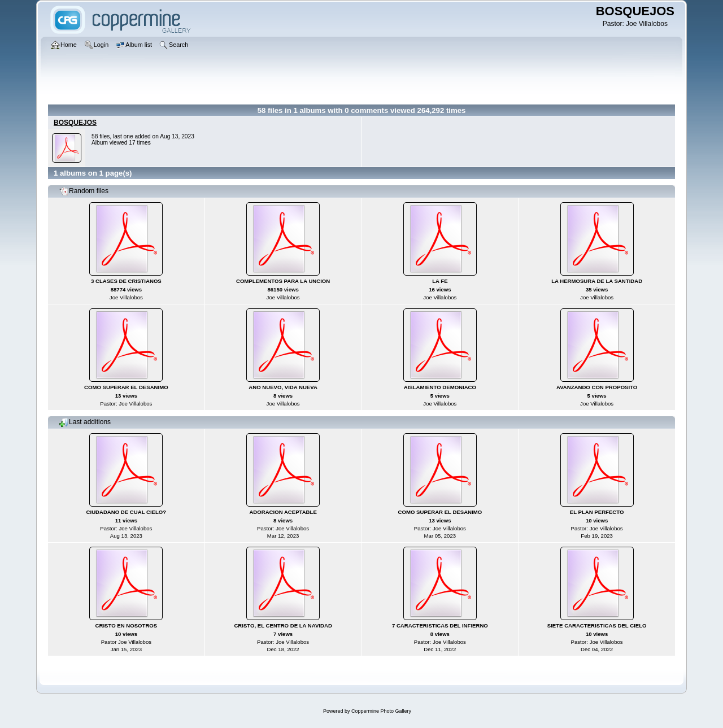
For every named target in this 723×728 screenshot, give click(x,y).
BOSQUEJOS (75, 123)
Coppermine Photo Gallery (381, 711)
